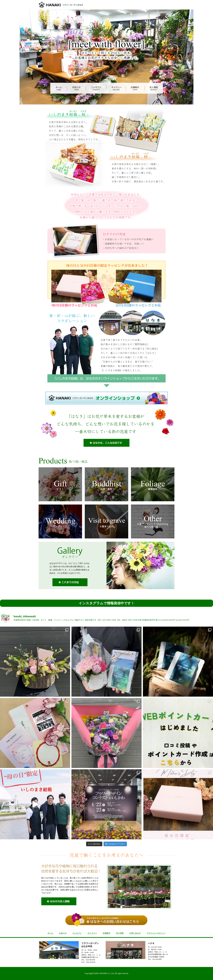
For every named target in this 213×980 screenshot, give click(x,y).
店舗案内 (106, 933)
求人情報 (120, 933)
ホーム (50, 933)
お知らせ (63, 933)
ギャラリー (92, 933)
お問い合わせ (135, 933)
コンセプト (77, 933)
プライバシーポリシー (156, 933)
